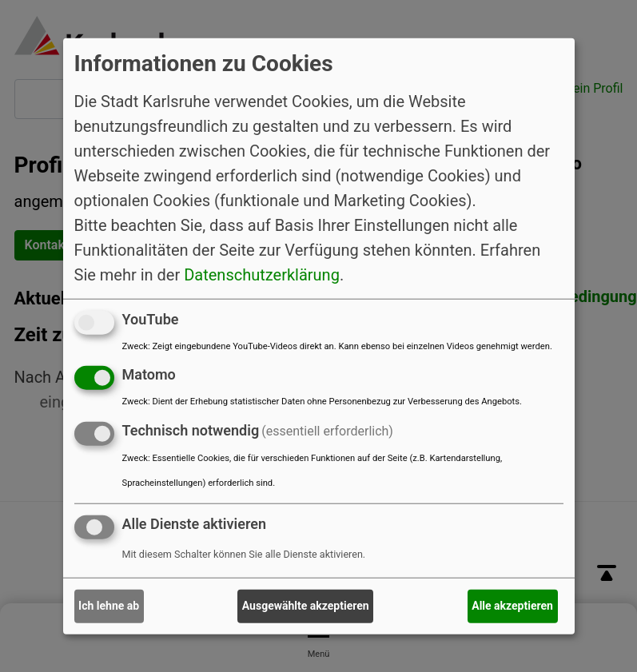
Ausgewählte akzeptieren (306, 606)
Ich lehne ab (109, 606)
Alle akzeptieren (512, 606)
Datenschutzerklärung (262, 274)
